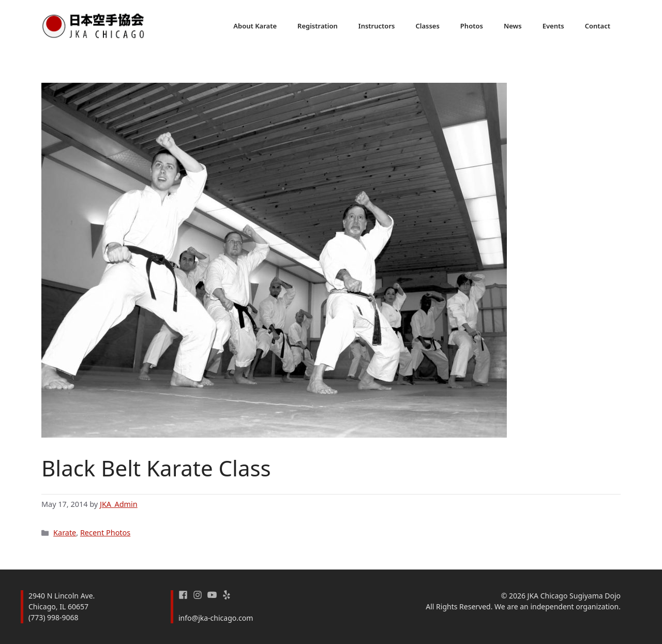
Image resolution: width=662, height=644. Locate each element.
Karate (65, 533)
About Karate (255, 26)
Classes (427, 26)
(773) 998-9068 (54, 617)
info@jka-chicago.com (216, 618)
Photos (472, 26)
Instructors (377, 26)
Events (553, 26)
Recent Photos (105, 533)
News (513, 26)
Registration (318, 26)
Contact (598, 26)
